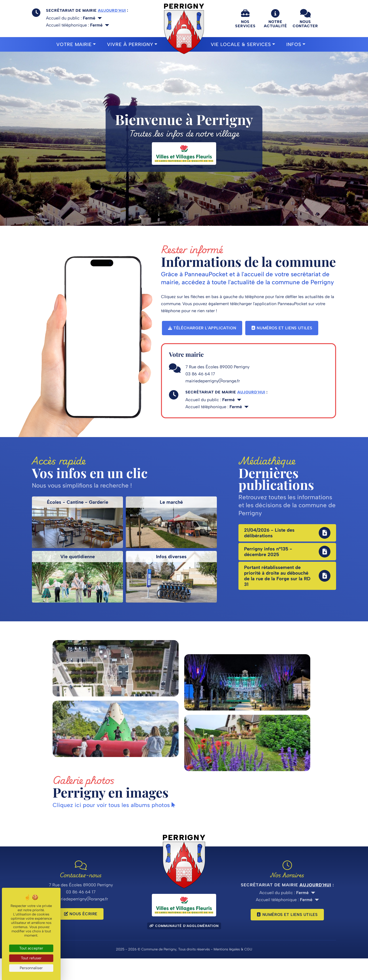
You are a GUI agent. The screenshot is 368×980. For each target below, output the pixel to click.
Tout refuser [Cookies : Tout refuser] (31, 958)
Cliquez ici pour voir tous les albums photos (116, 826)
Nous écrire (81, 935)
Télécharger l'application (202, 328)
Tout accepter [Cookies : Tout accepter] (31, 948)
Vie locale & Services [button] (241, 44)
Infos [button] (294, 44)
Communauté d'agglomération (184, 947)
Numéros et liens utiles (282, 328)
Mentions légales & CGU (233, 971)
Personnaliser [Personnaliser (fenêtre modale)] (31, 968)
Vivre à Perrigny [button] (130, 44)
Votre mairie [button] (74, 44)
